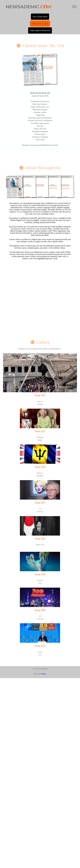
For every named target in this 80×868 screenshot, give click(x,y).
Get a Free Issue (40, 17)
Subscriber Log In (40, 24)
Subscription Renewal (40, 30)
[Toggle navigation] (74, 7)
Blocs (44, 674)
